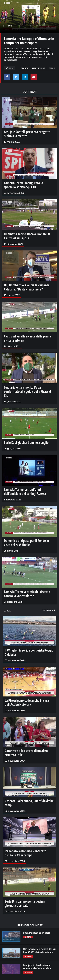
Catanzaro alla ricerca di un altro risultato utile (26, 753)
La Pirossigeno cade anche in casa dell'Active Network (27, 702)
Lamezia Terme (39, 68)
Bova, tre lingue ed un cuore (37, 933)
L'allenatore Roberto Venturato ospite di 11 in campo (25, 853)
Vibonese (25, 68)
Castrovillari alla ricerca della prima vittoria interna (27, 338)
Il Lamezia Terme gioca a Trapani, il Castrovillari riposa (27, 236)
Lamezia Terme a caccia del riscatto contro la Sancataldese (27, 594)
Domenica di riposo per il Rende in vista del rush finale (26, 543)
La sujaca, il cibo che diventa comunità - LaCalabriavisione (37, 967)
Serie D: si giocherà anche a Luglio (26, 442)
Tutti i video (49, 610)
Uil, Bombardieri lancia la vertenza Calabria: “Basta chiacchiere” (27, 287)
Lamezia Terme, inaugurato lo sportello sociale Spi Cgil (24, 185)
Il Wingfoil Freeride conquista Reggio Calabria (29, 652)
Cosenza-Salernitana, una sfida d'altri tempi (29, 803)
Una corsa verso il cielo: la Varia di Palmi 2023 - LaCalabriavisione (40, 951)
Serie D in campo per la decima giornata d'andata (25, 903)
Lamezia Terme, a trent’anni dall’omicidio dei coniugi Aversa (25, 491)
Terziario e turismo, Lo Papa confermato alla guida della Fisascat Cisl (28, 391)
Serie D (52, 68)
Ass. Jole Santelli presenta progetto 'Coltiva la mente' (27, 134)
